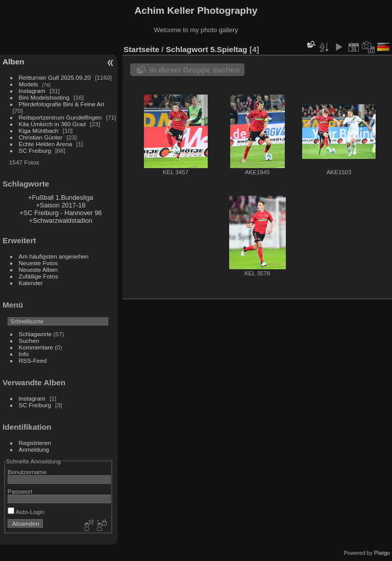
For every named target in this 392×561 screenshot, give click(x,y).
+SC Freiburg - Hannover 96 (60, 213)
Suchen (29, 341)
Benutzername (27, 472)
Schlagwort (187, 49)
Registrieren (35, 443)
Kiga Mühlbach (39, 131)
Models (29, 84)
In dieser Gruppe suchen (194, 70)
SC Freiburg (35, 150)
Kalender (31, 283)
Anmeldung (34, 449)
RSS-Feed (33, 360)
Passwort (20, 491)
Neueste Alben (39, 270)
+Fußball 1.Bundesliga (61, 197)
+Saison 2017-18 (60, 205)
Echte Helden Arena (46, 144)
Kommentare (36, 347)
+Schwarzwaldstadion (61, 220)
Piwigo (382, 553)
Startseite (141, 49)
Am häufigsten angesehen (54, 256)
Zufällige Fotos (39, 276)
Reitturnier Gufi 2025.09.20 (55, 77)
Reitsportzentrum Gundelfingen (60, 117)
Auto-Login (26, 512)
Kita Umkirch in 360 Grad (52, 124)
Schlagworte (35, 334)
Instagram (32, 91)
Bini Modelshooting (44, 97)
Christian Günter (41, 137)
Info (24, 354)
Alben (14, 62)
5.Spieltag (229, 49)
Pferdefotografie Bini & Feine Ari (62, 104)
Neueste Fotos (39, 263)
